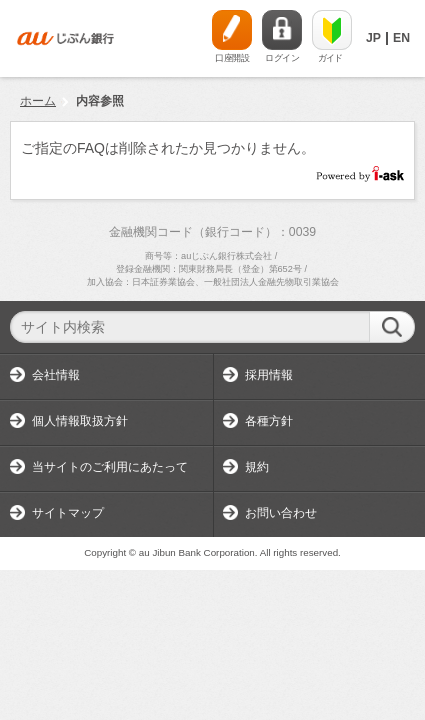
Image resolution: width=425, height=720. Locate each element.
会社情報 (56, 375)
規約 (257, 467)
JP (373, 38)
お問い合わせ (281, 513)
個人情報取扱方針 (80, 421)
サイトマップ (68, 513)
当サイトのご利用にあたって (110, 467)
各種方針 (269, 421)
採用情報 (269, 375)
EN (401, 38)
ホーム (38, 101)
